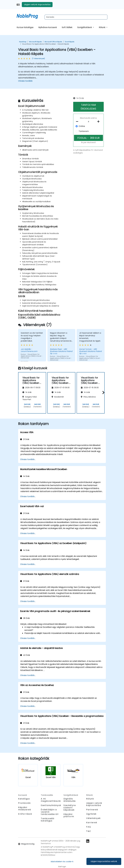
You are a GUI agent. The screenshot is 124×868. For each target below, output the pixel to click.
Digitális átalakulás (70, 800)
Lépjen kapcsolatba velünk (104, 861)
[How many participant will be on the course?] (89, 122)
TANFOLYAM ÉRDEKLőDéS (88, 107)
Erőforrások (25, 814)
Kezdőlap (23, 42)
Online (82, 126)
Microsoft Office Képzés (53, 42)
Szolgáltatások (85, 27)
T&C (89, 831)
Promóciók (24, 803)
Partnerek (92, 810)
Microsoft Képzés (35, 42)
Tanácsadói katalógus (48, 820)
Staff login (62, 867)
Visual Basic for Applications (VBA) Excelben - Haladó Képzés (45, 44)
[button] (103, 392)
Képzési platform (69, 815)
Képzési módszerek (25, 808)
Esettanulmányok (51, 805)
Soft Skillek (67, 27)
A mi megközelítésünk (51, 800)
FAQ (89, 827)
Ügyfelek (91, 814)
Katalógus (24, 799)
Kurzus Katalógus (25, 27)
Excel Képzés (70, 42)
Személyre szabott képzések (70, 808)
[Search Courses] (76, 17)
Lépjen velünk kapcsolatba (37, 4)
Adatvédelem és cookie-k (62, 862)
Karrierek (92, 823)
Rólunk (102, 27)
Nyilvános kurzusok (48, 27)
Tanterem (84, 131)
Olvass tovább (25, 81)
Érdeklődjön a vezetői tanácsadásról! (50, 812)
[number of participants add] (99, 122)
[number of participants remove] (78, 122)
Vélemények (93, 818)
